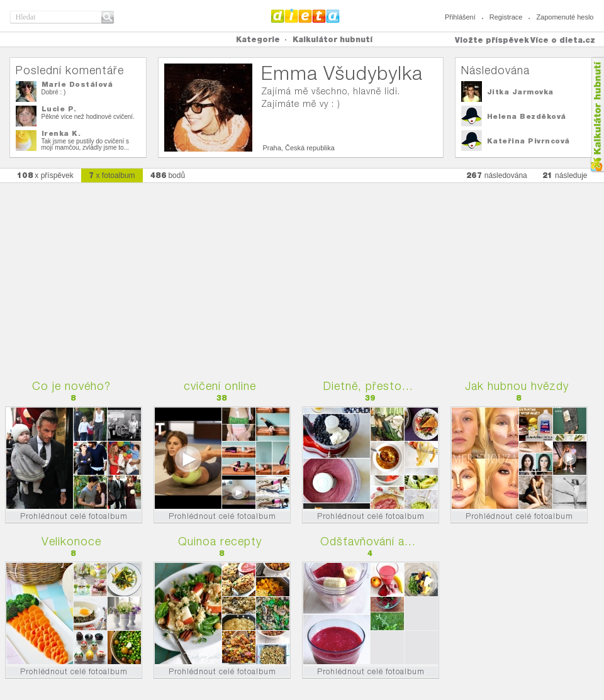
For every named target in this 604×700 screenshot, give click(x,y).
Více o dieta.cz (563, 40)
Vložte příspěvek (492, 40)
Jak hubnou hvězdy (517, 386)
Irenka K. (61, 133)
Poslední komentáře (70, 70)
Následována (495, 70)
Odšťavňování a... (368, 541)
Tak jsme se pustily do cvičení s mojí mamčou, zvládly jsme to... (86, 144)
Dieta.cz (305, 16)
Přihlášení (460, 17)
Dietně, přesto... (368, 386)
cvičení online (220, 386)
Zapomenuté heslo (565, 17)
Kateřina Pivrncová (528, 141)
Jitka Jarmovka (520, 92)
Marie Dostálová (77, 84)
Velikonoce (71, 541)
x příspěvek (45, 175)
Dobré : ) (54, 92)
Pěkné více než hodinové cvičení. (88, 117)
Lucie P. (59, 109)
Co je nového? (71, 386)
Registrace (506, 17)
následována (497, 175)
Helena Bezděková (527, 116)
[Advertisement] (302, 275)
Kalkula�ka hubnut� (597, 115)
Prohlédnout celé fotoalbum (74, 516)
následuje (565, 175)
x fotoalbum (112, 175)
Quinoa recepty (220, 541)
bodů (168, 175)
